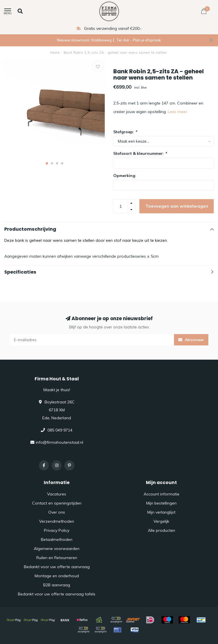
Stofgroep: (125, 132)
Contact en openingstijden (57, 503)
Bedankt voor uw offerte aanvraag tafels (57, 594)
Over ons (57, 512)
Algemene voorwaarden (57, 549)
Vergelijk (161, 521)
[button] (47, 163)
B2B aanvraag (57, 585)
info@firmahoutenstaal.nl (59, 442)
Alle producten (162, 530)
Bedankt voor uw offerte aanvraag (57, 567)
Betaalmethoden (57, 539)
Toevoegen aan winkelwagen (177, 206)
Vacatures (57, 494)
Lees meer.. (178, 112)
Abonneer (191, 340)
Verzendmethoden (57, 521)
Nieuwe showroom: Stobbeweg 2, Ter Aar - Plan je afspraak (109, 40)
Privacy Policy (57, 530)
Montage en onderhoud (57, 576)
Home (55, 53)
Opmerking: (125, 176)
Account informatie (162, 494)
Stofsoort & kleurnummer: (140, 153)
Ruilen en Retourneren (57, 558)
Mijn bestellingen (161, 503)
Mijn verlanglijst (161, 512)
